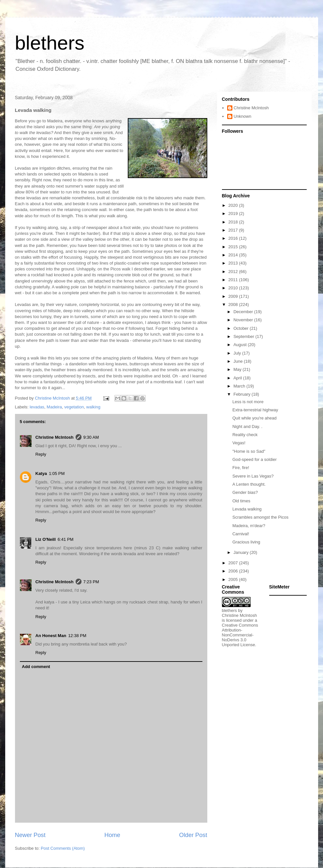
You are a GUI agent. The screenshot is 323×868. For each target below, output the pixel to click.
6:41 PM (66, 539)
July (238, 353)
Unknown (242, 116)
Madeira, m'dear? (249, 526)
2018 (234, 222)
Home (112, 835)
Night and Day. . (247, 426)
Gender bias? (245, 492)
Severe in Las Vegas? (253, 476)
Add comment (36, 667)
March (240, 386)
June (239, 361)
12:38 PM (77, 636)
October (242, 328)
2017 (234, 230)
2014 (234, 255)
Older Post (193, 835)
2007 (234, 563)
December (244, 312)
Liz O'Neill (46, 539)
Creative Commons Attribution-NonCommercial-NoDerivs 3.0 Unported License (240, 635)
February (242, 394)
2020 (234, 205)
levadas (37, 407)
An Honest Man (51, 636)
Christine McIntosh (55, 437)
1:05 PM (57, 473)
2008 (234, 305)
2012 (234, 272)
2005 (234, 579)
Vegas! (239, 443)
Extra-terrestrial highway (255, 410)
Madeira (54, 407)
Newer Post (30, 835)
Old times (241, 501)
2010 (234, 288)
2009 (234, 296)
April (238, 378)
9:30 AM (91, 437)
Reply (41, 454)
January (242, 552)
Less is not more (248, 402)
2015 (234, 247)
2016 (234, 238)
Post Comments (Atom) (63, 848)
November (244, 320)
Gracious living (246, 542)
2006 (234, 571)
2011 (234, 280)
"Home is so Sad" (249, 451)
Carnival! (241, 534)
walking (93, 407)
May (238, 369)
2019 (234, 213)
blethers (50, 43)
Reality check (245, 435)
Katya (41, 473)
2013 (234, 263)
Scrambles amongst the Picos (260, 517)
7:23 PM (91, 582)
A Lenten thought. (249, 484)
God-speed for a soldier (255, 459)
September (244, 336)
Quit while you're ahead (254, 418)
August (241, 345)
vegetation (74, 407)
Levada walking (247, 509)
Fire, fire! (241, 468)
